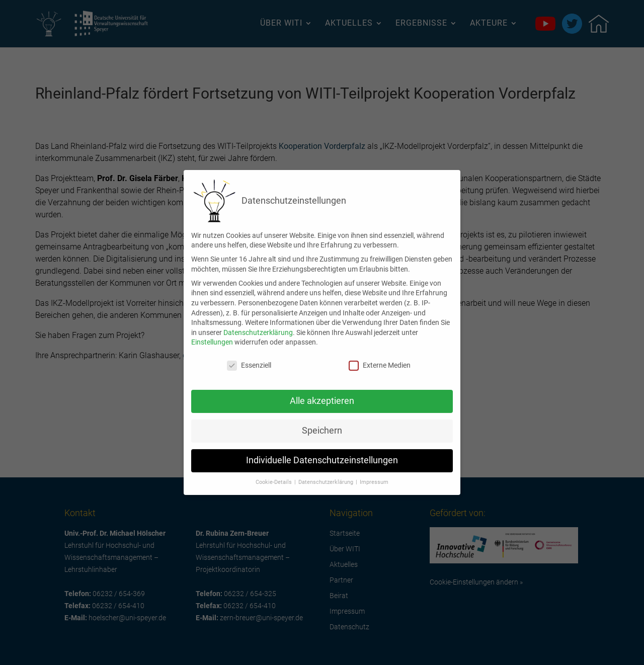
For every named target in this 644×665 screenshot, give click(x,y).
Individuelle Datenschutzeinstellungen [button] (322, 452)
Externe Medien (380, 357)
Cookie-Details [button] (274, 474)
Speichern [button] (322, 423)
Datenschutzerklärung (258, 324)
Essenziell (249, 357)
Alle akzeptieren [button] (322, 393)
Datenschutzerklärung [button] (327, 474)
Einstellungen (212, 335)
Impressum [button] (374, 474)
